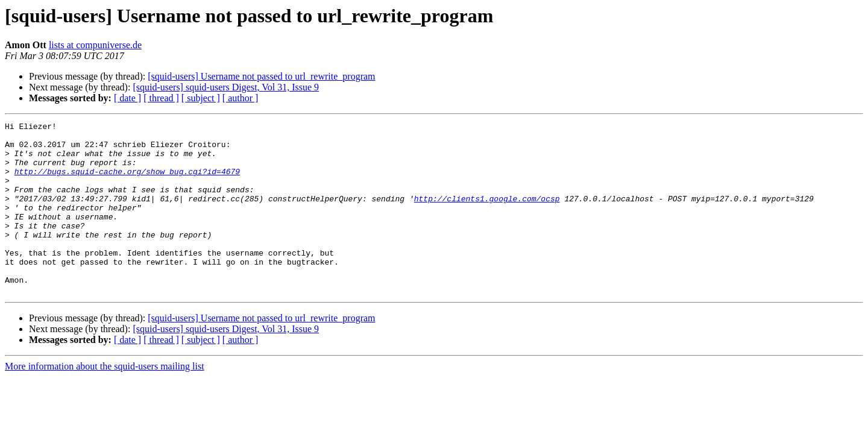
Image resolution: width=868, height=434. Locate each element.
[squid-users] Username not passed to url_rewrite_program (261, 76)
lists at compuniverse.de (95, 45)
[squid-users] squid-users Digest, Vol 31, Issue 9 (226, 87)
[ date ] (127, 98)
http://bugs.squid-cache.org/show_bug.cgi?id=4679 (127, 182)
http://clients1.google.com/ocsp (487, 215)
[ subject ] (201, 98)
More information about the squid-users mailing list (105, 401)
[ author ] (241, 98)
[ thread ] (161, 98)
